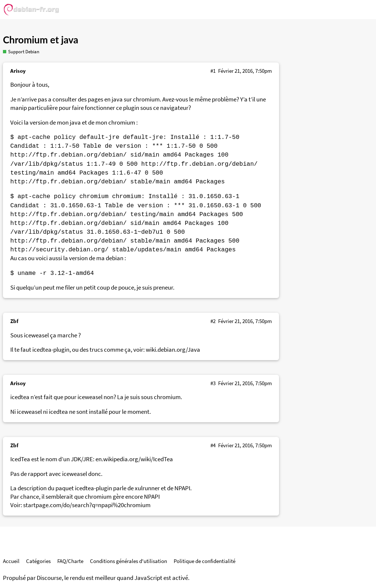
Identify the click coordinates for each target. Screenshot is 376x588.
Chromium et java (41, 40)
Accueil (11, 561)
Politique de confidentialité (205, 561)
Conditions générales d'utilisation (129, 561)
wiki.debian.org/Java (173, 350)
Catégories (38, 561)
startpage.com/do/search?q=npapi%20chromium (87, 505)
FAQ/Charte (70, 561)
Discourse (49, 578)
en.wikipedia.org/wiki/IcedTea (134, 459)
